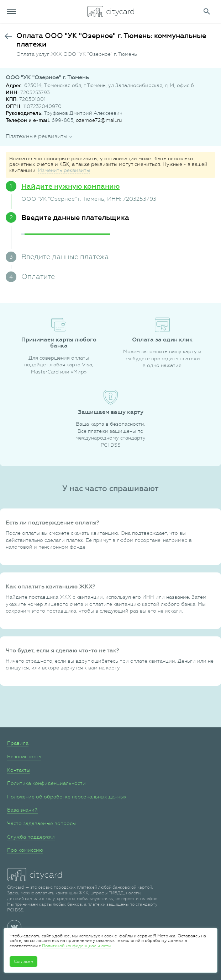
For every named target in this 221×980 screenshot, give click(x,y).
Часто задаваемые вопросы (41, 823)
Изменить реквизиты (64, 170)
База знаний (22, 810)
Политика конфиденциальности (46, 783)
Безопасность (24, 756)
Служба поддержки (31, 837)
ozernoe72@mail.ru (99, 120)
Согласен (23, 962)
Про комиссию (25, 850)
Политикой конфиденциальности (76, 946)
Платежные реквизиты (36, 136)
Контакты (19, 770)
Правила (18, 743)
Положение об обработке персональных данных (67, 797)
